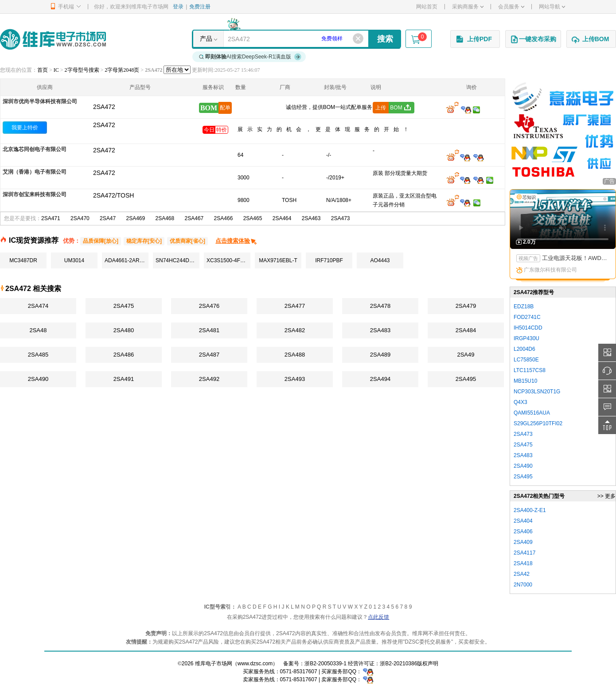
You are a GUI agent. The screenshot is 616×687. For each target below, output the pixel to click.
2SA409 (523, 542)
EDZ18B (524, 307)
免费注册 (200, 7)
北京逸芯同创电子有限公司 (35, 149)
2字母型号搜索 (82, 70)
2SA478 (380, 306)
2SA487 (209, 355)
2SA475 (124, 306)
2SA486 (124, 355)
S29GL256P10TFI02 (538, 423)
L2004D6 (524, 349)
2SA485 (38, 355)
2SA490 (38, 379)
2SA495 (466, 379)
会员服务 (511, 7)
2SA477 (295, 306)
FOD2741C (527, 317)
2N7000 (523, 585)
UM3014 (74, 260)
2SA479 (466, 306)
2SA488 (295, 355)
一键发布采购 (533, 39)
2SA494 (380, 379)
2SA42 (522, 574)
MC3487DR (23, 260)
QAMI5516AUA (532, 413)
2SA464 (282, 218)
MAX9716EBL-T (278, 260)
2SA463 (311, 218)
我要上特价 (25, 128)
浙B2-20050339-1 (326, 664)
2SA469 (135, 218)
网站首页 (427, 7)
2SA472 (104, 125)
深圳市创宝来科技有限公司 (35, 194)
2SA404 (523, 521)
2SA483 (380, 330)
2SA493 (295, 379)
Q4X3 (520, 402)
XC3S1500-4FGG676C (228, 260)
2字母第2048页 (122, 70)
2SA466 (224, 218)
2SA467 (194, 218)
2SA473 (341, 218)
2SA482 (295, 330)
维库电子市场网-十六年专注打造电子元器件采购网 (53, 39)
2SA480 (124, 330)
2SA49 (466, 355)
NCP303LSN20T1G (537, 392)
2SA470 (80, 218)
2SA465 (253, 218)
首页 (43, 70)
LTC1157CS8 (530, 370)
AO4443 (380, 260)
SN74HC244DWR (177, 260)
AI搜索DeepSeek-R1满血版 (250, 57)
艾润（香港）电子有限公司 (35, 172)
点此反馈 (378, 617)
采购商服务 (468, 7)
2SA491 (124, 379)
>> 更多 (606, 496)
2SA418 (523, 563)
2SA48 (38, 330)
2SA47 (108, 218)
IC (56, 70)
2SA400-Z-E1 (530, 510)
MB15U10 (525, 381)
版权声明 (428, 664)
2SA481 (209, 330)
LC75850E (526, 360)
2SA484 (466, 330)
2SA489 (380, 355)
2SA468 (165, 218)
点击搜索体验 (236, 241)
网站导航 (552, 7)
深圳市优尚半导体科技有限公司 (40, 101)
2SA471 (51, 218)
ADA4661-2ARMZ (126, 260)
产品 (206, 39)
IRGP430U (526, 338)
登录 (178, 7)
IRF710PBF (329, 260)
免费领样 (332, 39)
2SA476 (209, 306)
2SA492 (209, 379)
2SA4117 (524, 553)
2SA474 (38, 306)
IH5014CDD (528, 328)
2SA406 (523, 532)
